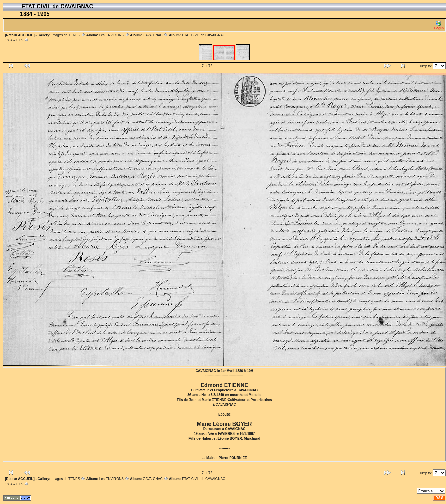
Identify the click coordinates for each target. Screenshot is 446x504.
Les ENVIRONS (114, 35)
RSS (439, 498)
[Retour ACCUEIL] (20, 35)
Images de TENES (68, 35)
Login (439, 25)
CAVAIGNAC (155, 35)
